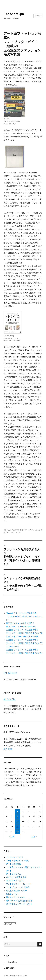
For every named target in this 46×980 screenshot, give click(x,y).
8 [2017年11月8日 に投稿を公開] (17, 817)
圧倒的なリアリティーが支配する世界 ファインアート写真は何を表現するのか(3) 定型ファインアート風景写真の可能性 (24, 633)
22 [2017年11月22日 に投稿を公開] (17, 827)
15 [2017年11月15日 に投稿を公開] (17, 822)
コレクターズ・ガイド (15, 881)
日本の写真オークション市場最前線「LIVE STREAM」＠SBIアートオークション (24, 616)
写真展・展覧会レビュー (16, 891)
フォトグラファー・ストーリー (19, 884)
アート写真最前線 (14, 864)
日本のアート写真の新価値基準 (19, 901)
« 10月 (12, 837)
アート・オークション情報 (17, 861)
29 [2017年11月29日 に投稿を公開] (17, 832)
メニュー (38, 16)
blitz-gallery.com (10, 673)
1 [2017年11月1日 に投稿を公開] (17, 812)
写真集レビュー (13, 894)
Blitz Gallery (9, 968)
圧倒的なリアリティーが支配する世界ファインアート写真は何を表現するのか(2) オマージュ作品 (24, 643)
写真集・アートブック (15, 897)
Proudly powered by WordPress (17, 975)
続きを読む (8, 749)
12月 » (34, 837)
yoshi (9, 530)
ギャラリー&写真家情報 (16, 877)
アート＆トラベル (14, 874)
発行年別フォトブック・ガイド (19, 904)
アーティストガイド (14, 857)
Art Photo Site (9, 699)
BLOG (6, 956)
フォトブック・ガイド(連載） (19, 887)
